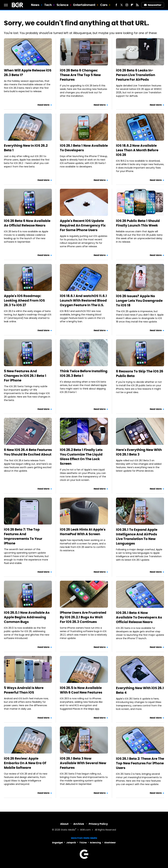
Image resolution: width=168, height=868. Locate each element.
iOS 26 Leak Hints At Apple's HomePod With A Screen (83, 532)
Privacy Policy (98, 824)
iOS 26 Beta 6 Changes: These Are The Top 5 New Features (80, 75)
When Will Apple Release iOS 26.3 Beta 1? (28, 73)
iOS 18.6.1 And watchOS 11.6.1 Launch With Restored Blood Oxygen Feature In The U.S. (83, 300)
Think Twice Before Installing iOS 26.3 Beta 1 (84, 373)
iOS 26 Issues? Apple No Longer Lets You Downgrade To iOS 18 (139, 301)
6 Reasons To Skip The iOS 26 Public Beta (140, 374)
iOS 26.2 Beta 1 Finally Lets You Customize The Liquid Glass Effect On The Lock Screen (81, 457)
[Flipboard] (132, 5)
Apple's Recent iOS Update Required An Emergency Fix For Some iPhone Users (83, 225)
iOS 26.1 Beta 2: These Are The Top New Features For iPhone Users (140, 763)
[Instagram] (127, 5)
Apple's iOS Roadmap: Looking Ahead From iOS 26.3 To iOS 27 (24, 300)
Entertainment (84, 5)
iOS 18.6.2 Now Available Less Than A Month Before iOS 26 (137, 150)
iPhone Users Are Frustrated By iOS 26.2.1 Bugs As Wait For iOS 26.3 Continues (83, 617)
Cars (104, 5)
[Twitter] (122, 5)
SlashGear (110, 843)
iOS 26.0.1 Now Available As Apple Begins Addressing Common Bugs (27, 617)
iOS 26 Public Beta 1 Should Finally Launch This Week (138, 223)
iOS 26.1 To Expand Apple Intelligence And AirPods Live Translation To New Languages (137, 537)
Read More (43, 105)
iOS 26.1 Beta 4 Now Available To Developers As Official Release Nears (139, 617)
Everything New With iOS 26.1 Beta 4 (140, 690)
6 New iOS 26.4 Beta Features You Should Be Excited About (28, 452)
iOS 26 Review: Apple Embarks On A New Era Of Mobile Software (25, 763)
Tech (48, 5)
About (64, 824)
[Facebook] (116, 5)
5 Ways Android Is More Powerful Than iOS (24, 690)
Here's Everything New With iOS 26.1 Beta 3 (139, 452)
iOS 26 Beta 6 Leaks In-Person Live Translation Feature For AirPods (136, 75)
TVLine (83, 843)
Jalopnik (71, 843)
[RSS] (137, 5)
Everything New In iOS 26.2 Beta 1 (26, 148)
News (35, 5)
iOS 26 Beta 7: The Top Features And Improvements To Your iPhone (23, 536)
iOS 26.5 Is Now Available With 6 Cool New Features (81, 690)
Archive (79, 824)
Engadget (58, 843)
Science (63, 5)
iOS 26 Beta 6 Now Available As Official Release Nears (27, 223)
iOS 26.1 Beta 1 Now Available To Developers (84, 148)
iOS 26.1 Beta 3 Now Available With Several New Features (83, 763)
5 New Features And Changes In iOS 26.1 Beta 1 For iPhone (25, 376)
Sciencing (95, 843)
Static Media (68, 830)
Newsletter (153, 5)
